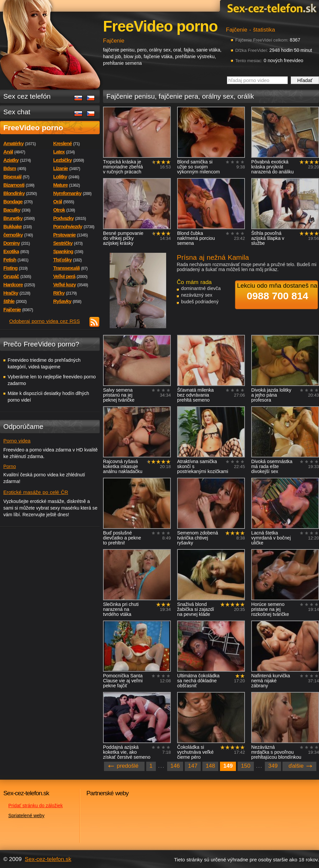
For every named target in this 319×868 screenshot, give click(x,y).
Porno (10, 466)
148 (210, 766)
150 (246, 766)
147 (193, 766)
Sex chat (17, 112)
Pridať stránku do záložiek (36, 806)
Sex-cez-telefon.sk (271, 8)
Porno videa (17, 441)
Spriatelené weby (26, 816)
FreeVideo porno (33, 128)
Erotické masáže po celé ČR (36, 492)
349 (273, 766)
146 (175, 766)
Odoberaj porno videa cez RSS (45, 321)
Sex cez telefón (27, 96)
